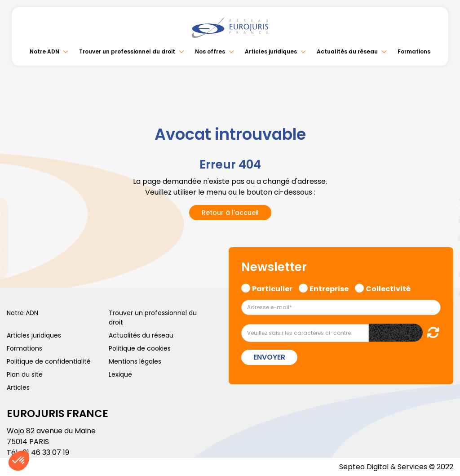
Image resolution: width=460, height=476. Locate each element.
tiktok (442, 292)
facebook (442, 184)
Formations (414, 51)
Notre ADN (44, 51)
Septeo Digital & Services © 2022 (396, 467)
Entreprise (329, 288)
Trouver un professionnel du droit (127, 51)
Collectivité (388, 288)
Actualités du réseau (347, 51)
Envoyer (269, 357)
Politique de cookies (140, 348)
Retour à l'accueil (230, 213)
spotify (442, 274)
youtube (442, 238)
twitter (442, 202)
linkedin (442, 220)
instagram (442, 256)
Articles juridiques (271, 51)
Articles (18, 387)
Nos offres (210, 51)
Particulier (272, 288)
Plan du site (25, 374)
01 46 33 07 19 (46, 452)
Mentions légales (135, 361)
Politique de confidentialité (49, 361)
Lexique (120, 374)
